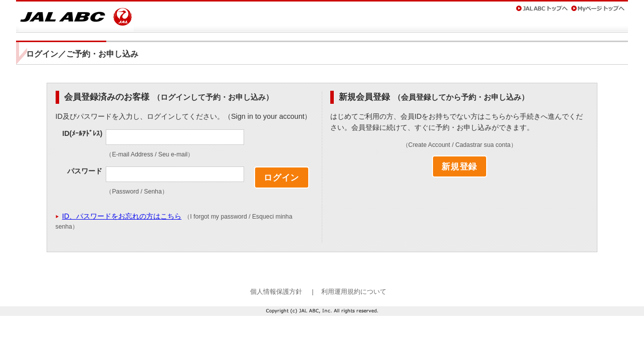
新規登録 (459, 166)
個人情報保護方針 (276, 292)
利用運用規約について (354, 292)
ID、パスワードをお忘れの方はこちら (122, 216)
